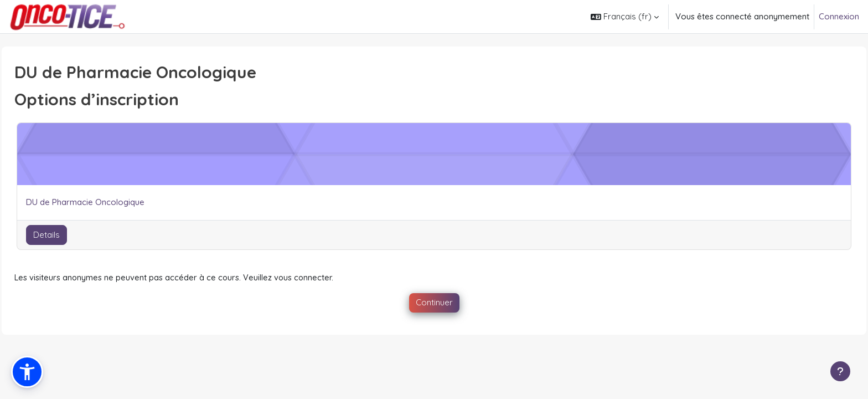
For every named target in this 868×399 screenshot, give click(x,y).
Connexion (839, 16)
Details (71, 235)
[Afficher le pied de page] (840, 371)
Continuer (434, 303)
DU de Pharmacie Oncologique (110, 202)
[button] (625, 17)
